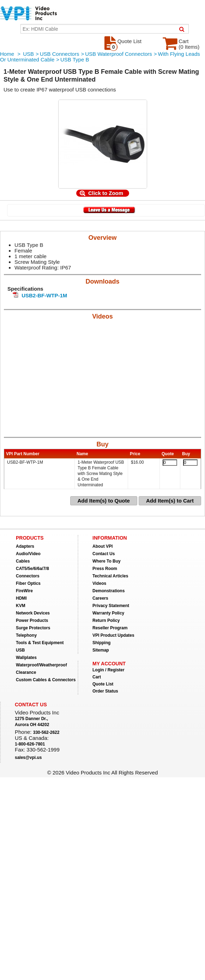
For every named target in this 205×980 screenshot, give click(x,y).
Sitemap (101, 650)
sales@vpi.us (28, 758)
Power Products (32, 620)
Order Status (105, 691)
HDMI (21, 598)
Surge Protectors (33, 628)
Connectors (28, 576)
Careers (100, 598)
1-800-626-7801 (30, 744)
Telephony (26, 635)
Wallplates (26, 658)
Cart (97, 677)
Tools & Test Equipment (40, 643)
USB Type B (75, 60)
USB (28, 54)
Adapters (25, 546)
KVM (21, 606)
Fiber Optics (28, 583)
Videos (99, 583)
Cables (23, 561)
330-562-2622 (46, 732)
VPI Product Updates (113, 635)
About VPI (102, 546)
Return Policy (106, 620)
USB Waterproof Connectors (119, 54)
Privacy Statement (111, 606)
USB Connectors (60, 54)
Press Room (105, 569)
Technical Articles (110, 576)
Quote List (103, 684)
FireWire (24, 591)
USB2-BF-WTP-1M (44, 295)
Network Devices (33, 613)
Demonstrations (108, 591)
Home (7, 54)
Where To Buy (107, 561)
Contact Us (104, 554)
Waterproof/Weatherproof (41, 665)
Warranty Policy (108, 613)
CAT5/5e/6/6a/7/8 (32, 569)
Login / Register (108, 670)
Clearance (26, 672)
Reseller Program (110, 628)
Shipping (101, 643)
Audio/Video (28, 554)
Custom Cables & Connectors (46, 680)
